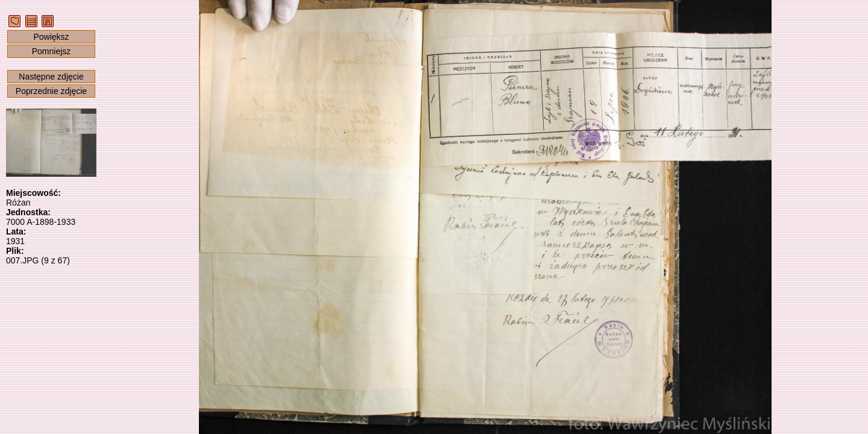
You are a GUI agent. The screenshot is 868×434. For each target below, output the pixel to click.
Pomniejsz (52, 51)
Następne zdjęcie (51, 77)
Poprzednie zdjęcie (51, 91)
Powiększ (51, 37)
